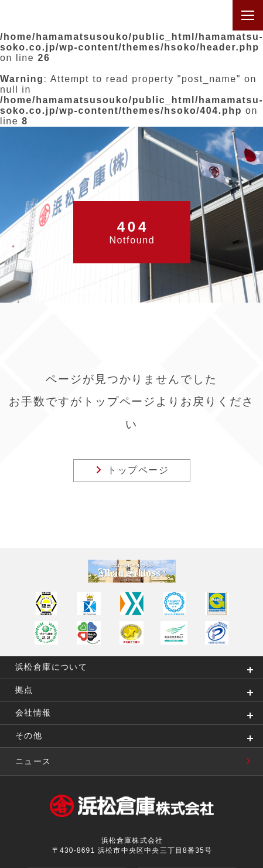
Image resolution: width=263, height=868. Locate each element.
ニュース (139, 761)
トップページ (132, 470)
